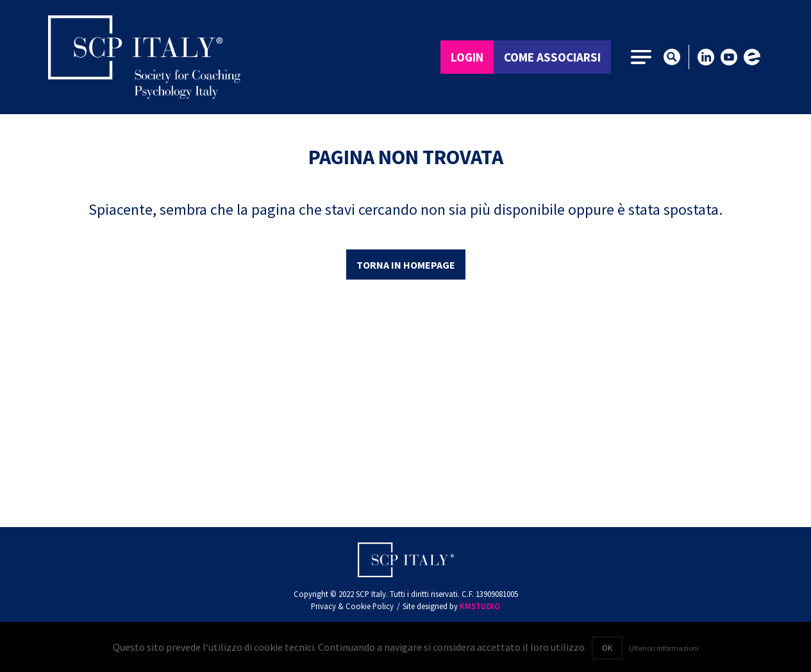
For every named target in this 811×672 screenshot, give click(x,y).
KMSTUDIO (480, 606)
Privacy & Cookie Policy (352, 606)
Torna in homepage (406, 265)
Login (467, 57)
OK (607, 648)
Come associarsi (552, 57)
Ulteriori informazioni (664, 648)
